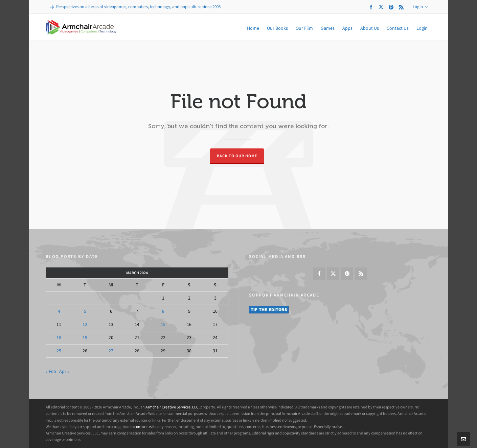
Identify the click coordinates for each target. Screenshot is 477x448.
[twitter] (382, 7)
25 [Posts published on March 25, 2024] (59, 351)
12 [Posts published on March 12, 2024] (85, 324)
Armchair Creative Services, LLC (172, 407)
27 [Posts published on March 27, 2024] (111, 351)
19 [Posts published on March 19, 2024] (85, 338)
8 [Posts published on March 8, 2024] (163, 311)
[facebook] (372, 7)
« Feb (51, 371)
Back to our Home (237, 156)
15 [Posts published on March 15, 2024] (163, 324)
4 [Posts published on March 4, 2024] (59, 311)
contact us (143, 427)
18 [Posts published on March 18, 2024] (59, 338)
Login (420, 7)
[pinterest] (392, 7)
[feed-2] (402, 7)
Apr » (64, 371)
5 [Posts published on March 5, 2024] (85, 311)
